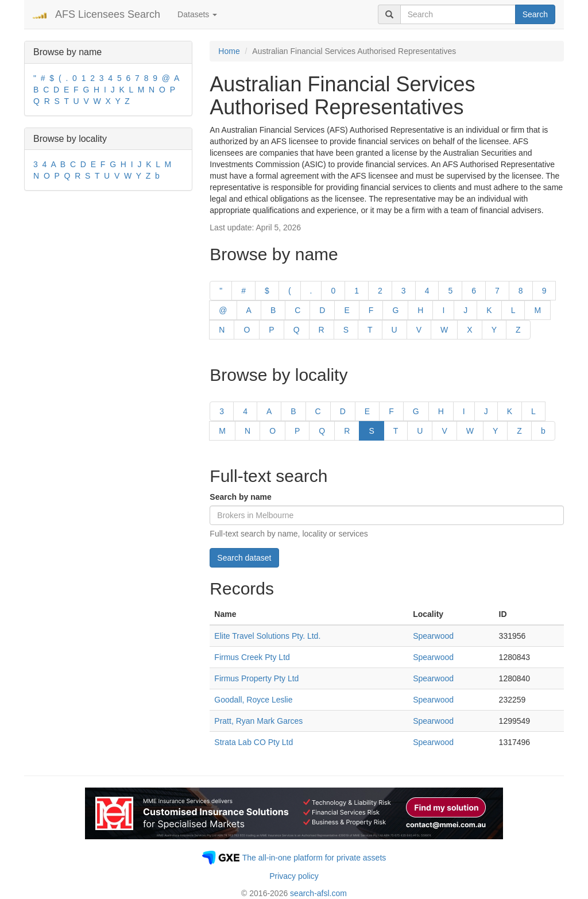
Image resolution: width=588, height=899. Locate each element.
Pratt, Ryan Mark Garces (258, 721)
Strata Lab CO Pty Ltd (254, 742)
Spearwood (433, 636)
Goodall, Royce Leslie (253, 700)
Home (229, 51)
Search (535, 14)
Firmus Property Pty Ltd (256, 678)
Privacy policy (294, 876)
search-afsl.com (318, 893)
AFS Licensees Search (108, 14)
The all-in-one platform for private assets (314, 858)
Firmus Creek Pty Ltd (252, 657)
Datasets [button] (197, 14)
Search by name (240, 497)
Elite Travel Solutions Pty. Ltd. (267, 636)
